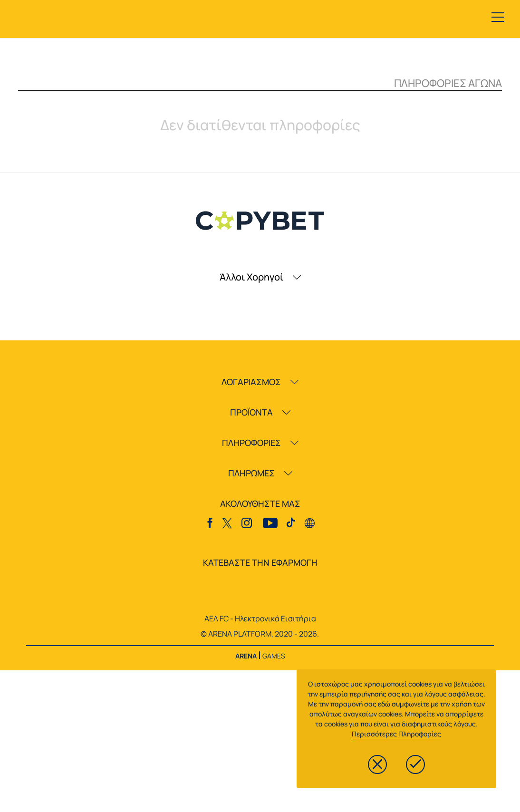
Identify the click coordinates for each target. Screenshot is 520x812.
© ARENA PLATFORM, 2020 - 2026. (260, 634)
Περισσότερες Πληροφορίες (396, 734)
